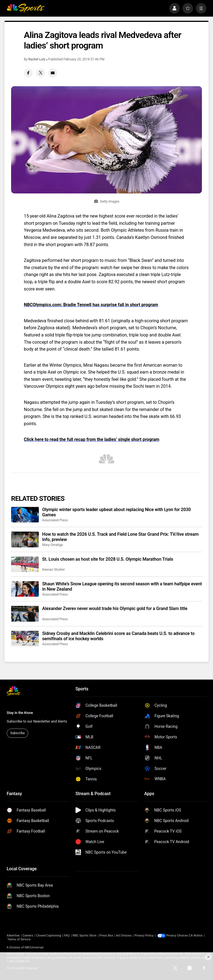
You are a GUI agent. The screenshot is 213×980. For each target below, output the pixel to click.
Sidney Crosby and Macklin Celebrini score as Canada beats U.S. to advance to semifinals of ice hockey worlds (118, 636)
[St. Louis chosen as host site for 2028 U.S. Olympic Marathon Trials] (25, 564)
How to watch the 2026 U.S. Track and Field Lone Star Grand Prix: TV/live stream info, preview (120, 537)
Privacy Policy (144, 936)
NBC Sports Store (85, 936)
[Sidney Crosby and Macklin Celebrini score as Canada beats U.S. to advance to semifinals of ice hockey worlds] (25, 639)
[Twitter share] (40, 73)
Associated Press (55, 520)
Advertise (13, 936)
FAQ (67, 936)
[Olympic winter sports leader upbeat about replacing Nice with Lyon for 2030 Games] (25, 515)
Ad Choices (124, 936)
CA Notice (14, 939)
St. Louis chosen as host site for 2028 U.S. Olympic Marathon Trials (108, 559)
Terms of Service (35, 939)
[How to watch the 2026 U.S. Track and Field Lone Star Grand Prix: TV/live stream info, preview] (25, 539)
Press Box (106, 936)
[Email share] (53, 73)
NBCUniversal (34, 947)
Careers (28, 936)
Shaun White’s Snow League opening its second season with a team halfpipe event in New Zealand (122, 586)
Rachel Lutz (37, 59)
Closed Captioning (49, 936)
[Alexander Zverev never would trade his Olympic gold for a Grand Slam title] (25, 614)
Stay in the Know (20, 713)
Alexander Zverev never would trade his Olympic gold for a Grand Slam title (115, 608)
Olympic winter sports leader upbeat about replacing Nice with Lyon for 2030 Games (116, 512)
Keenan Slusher (54, 570)
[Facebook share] (28, 73)
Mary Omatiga (53, 545)
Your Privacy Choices (181, 936)
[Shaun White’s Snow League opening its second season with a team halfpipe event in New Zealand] (25, 589)
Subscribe (17, 733)
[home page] (26, 8)
